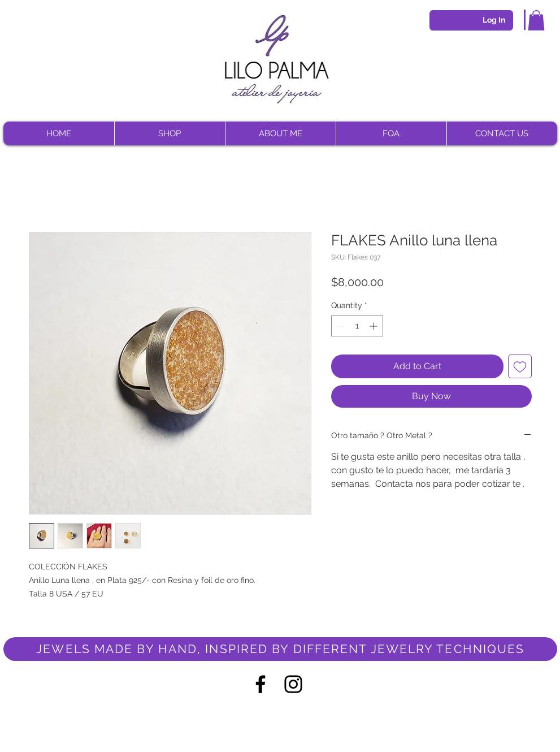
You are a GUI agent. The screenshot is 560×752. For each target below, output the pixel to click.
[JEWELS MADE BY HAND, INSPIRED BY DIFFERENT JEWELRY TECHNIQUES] (280, 649)
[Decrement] (340, 326)
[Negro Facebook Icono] (261, 684)
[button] (536, 20)
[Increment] (374, 326)
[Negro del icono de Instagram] (293, 684)
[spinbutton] (357, 326)
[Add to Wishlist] (520, 366)
